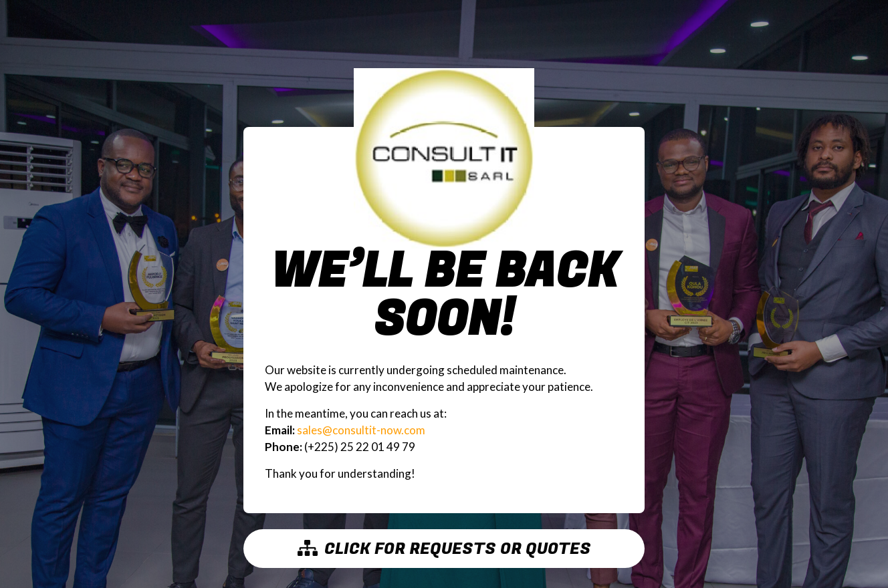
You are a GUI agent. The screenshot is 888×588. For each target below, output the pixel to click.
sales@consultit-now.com (361, 430)
